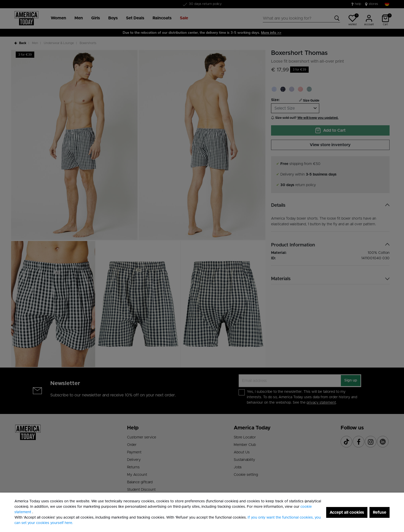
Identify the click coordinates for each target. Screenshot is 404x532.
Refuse (380, 512)
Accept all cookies (347, 512)
